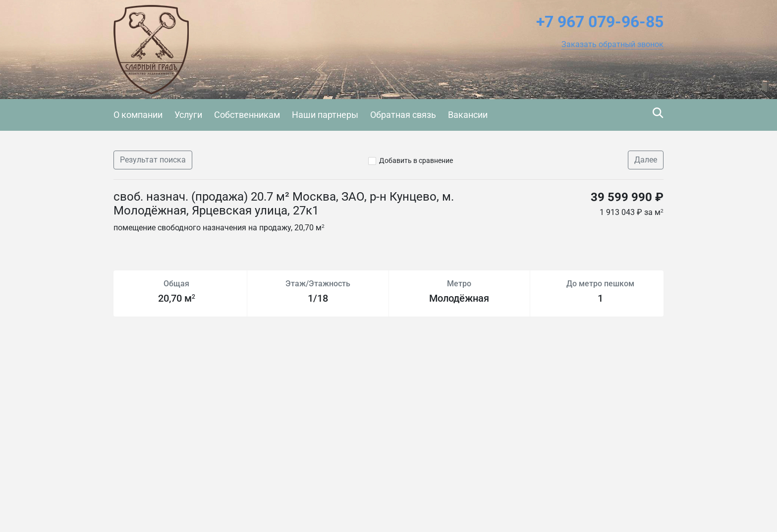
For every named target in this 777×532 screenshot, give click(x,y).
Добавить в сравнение (416, 160)
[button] (612, 45)
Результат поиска (153, 160)
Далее (646, 160)
